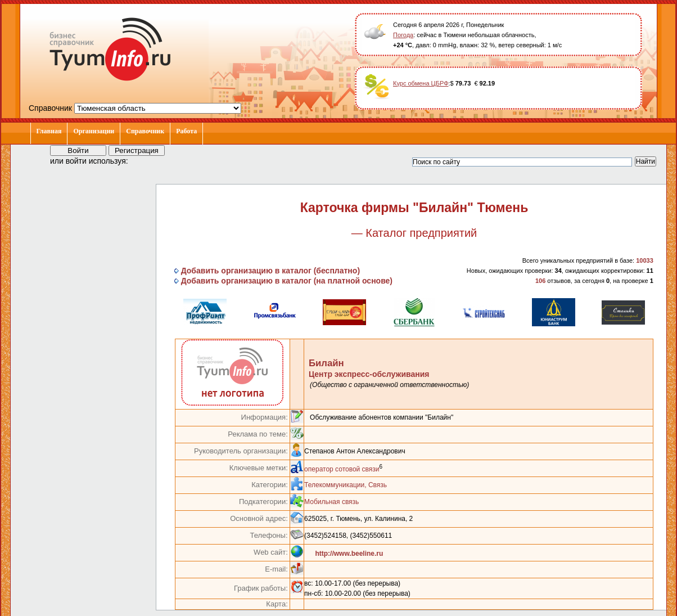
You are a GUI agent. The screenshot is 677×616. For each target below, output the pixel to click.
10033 (645, 260)
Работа (186, 131)
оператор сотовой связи (342, 469)
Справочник (145, 131)
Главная (49, 131)
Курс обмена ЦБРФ (421, 83)
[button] (147, 160)
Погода (403, 35)
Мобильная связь (331, 502)
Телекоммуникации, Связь (346, 485)
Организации (94, 131)
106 (540, 281)
